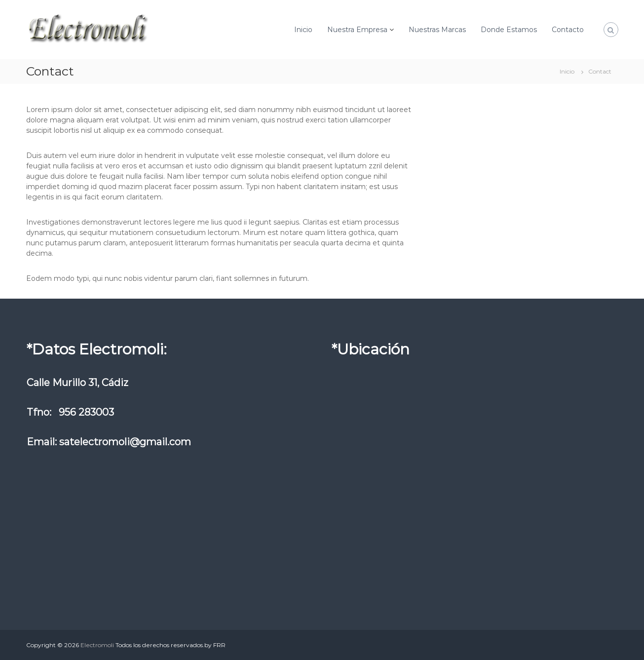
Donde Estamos (509, 30)
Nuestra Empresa (357, 30)
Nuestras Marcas (437, 30)
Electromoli (97, 645)
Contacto (568, 30)
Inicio (303, 30)
